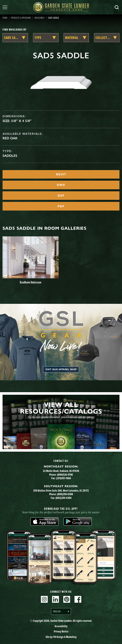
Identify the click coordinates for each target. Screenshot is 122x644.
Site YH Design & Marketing (61, 637)
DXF (61, 196)
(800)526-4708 (65, 475)
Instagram (44, 599)
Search (117, 7)
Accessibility (61, 626)
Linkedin (55, 599)
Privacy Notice (61, 631)
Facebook (78, 599)
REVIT (61, 174)
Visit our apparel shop (61, 369)
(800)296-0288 (65, 494)
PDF (61, 206)
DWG (61, 185)
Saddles (10, 156)
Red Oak (10, 138)
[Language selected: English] (61, 611)
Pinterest (67, 599)
